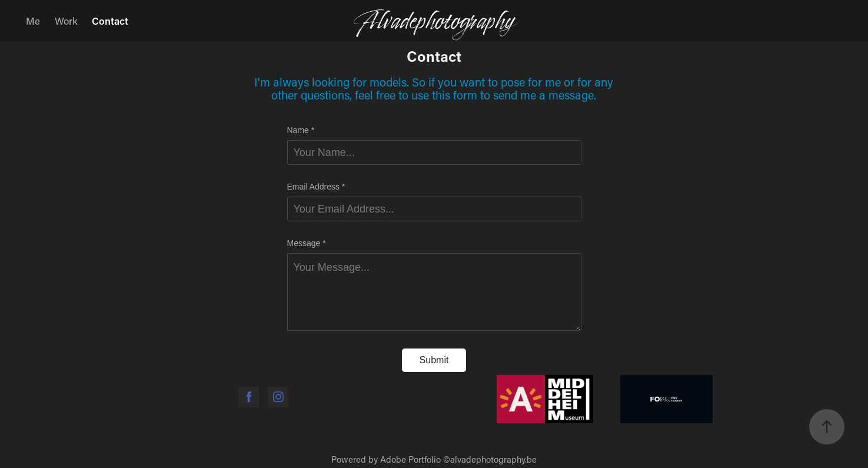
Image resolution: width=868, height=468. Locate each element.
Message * (307, 243)
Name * (301, 130)
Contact (110, 21)
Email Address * (316, 187)
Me (33, 21)
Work (66, 21)
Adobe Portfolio (410, 459)
